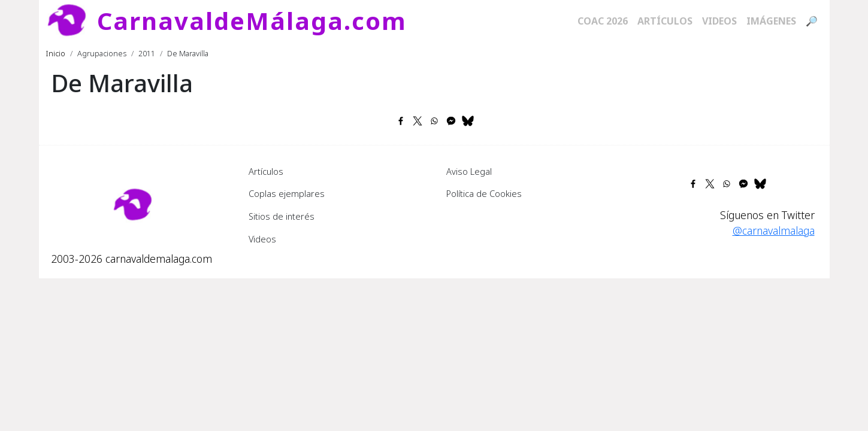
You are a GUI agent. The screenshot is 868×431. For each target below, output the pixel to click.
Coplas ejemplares (287, 193)
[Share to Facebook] (401, 121)
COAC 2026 (603, 21)
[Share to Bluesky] (468, 121)
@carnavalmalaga (774, 230)
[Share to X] (418, 121)
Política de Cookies (484, 193)
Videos (719, 21)
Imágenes (771, 21)
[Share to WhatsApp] (434, 121)
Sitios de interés (282, 216)
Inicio (56, 53)
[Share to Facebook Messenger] (451, 121)
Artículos (665, 21)
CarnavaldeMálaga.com (252, 21)
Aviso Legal (469, 171)
